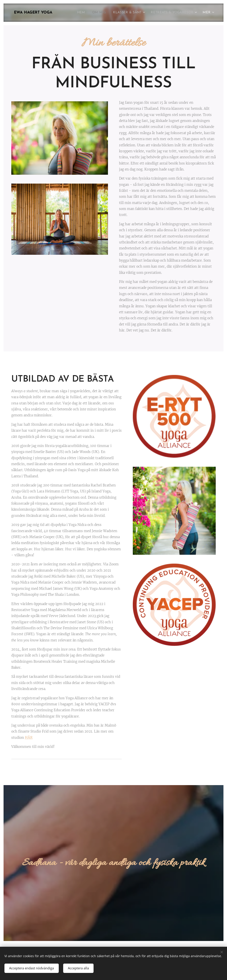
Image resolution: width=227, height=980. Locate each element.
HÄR (29, 738)
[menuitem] (75, 13)
